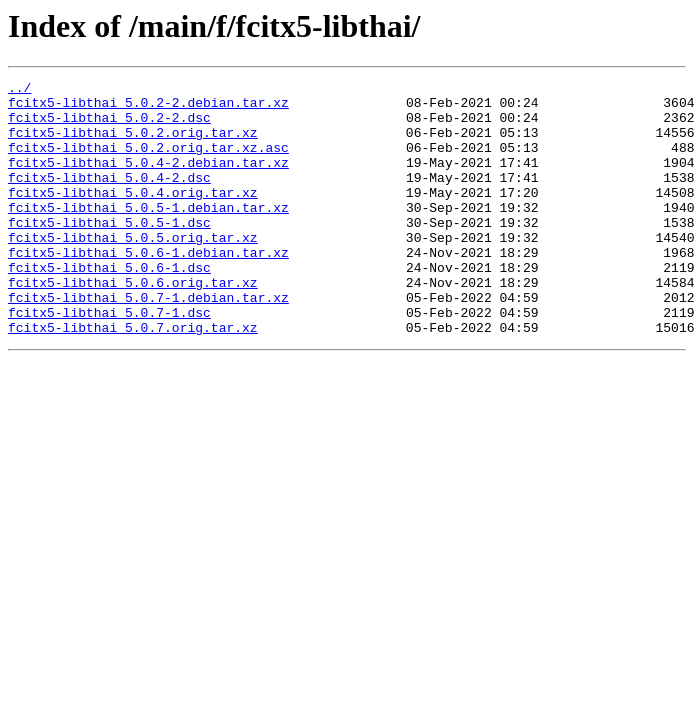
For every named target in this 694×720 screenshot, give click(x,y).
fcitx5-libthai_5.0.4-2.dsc (109, 198)
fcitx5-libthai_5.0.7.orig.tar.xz (133, 378)
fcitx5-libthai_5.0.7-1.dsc (109, 360)
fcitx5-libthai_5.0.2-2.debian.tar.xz (148, 108)
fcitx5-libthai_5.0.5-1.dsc (109, 252)
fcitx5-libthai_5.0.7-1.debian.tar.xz (148, 342)
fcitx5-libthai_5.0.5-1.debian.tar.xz (148, 234)
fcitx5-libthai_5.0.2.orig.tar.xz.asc (148, 162)
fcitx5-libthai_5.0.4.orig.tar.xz (133, 216)
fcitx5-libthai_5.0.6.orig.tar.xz (133, 324)
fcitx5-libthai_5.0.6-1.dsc (109, 306)
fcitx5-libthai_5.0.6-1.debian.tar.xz (148, 288)
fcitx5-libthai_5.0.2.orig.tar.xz (133, 144)
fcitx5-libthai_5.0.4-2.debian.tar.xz (148, 180)
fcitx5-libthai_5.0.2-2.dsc (109, 126)
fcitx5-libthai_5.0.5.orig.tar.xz (133, 270)
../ (19, 90)
